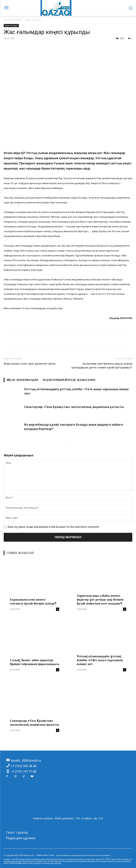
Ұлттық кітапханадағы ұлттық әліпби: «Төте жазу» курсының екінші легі (100, 660)
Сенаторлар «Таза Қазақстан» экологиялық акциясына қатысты (74, 407)
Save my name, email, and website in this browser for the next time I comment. (54, 527)
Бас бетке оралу (13, 20)
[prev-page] (64, 443)
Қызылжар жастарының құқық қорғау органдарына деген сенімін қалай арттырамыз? (102, 366)
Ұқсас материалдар (22, 380)
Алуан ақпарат (33, 20)
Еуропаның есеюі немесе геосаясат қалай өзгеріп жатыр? (33, 601)
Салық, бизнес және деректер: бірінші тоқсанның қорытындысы (34, 662)
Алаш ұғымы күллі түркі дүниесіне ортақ (30, 364)
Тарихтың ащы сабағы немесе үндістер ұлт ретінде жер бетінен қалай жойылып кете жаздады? (100, 599)
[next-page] (70, 443)
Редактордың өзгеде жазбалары (69, 380)
